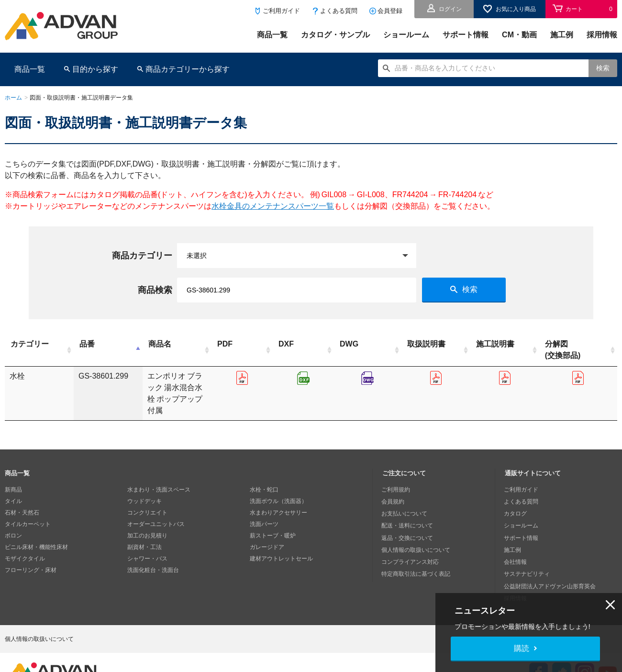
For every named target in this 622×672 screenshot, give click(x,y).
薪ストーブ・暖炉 (273, 513)
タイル (13, 478)
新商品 (13, 467)
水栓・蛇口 (264, 467)
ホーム (13, 98)
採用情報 (602, 35)
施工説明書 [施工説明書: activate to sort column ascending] (532, 344)
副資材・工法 (144, 524)
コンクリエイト (147, 490)
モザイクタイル (25, 536)
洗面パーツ (264, 501)
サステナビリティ (528, 547)
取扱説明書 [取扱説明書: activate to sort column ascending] (477, 344)
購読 (522, 648)
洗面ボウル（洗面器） (278, 478)
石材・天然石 (22, 490)
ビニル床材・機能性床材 (36, 524)
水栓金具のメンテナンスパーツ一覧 (273, 206)
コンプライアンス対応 (411, 536)
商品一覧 (272, 35)
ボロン (13, 513)
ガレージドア (267, 524)
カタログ (516, 490)
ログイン (450, 9)
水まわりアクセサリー (278, 490)
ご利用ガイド (281, 11)
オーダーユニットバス (156, 501)
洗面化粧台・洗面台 (153, 547)
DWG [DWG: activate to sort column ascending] (411, 344)
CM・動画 (519, 35)
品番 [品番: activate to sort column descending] (73, 344)
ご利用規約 (397, 467)
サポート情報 (466, 35)
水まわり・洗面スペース (159, 467)
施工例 (562, 35)
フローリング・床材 (31, 547)
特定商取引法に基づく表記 (417, 547)
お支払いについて (405, 490)
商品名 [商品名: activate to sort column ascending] (178, 344)
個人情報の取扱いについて (417, 524)
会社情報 (516, 536)
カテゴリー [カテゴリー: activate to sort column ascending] (30, 344)
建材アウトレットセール (281, 536)
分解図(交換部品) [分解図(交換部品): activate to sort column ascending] (585, 350)
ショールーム (406, 35)
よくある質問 (339, 11)
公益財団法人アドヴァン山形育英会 (551, 559)
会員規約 (394, 478)
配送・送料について (408, 501)
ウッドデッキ (144, 478)
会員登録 (390, 11)
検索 (603, 68)
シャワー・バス (147, 536)
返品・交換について (408, 513)
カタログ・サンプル (335, 35)
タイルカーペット (28, 501)
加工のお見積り (147, 513)
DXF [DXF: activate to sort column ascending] (355, 344)
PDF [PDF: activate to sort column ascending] (299, 344)
